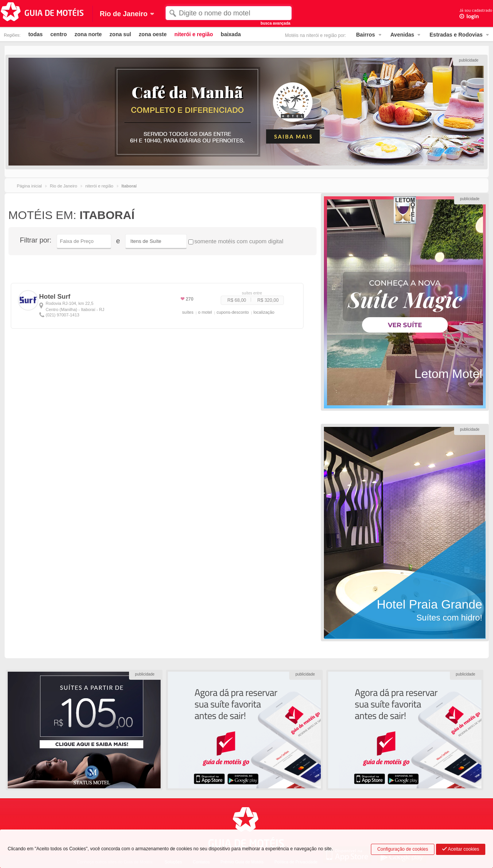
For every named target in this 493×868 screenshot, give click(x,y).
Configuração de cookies (402, 849)
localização (264, 312)
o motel (205, 312)
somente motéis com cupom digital (236, 241)
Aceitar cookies (461, 849)
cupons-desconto (233, 312)
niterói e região (194, 34)
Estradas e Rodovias (456, 35)
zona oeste (153, 34)
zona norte (88, 34)
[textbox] (229, 13)
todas (35, 34)
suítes (188, 312)
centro (59, 34)
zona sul (120, 34)
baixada (231, 34)
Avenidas (402, 35)
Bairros (366, 35)
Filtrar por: (36, 240)
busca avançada (276, 23)
